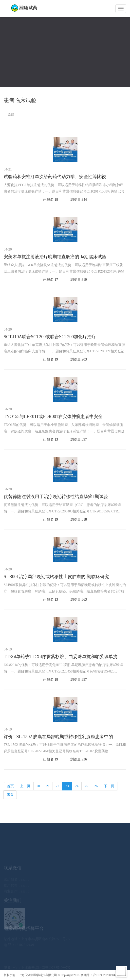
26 (96, 786)
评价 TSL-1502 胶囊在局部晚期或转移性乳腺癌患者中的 (58, 737)
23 (67, 786)
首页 (10, 786)
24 (77, 786)
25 (86, 786)
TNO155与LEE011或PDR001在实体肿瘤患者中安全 (53, 417)
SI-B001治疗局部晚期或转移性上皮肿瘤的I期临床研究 (56, 577)
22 (57, 786)
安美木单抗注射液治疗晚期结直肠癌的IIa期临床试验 (55, 257)
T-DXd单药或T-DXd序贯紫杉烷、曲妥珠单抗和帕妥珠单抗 (61, 657)
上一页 (25, 786)
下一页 (109, 786)
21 (48, 786)
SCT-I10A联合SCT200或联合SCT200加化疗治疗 (50, 337)
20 (38, 786)
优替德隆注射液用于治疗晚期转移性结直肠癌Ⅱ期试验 (56, 497)
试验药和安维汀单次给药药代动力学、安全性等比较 (55, 177)
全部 (11, 114)
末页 (10, 795)
